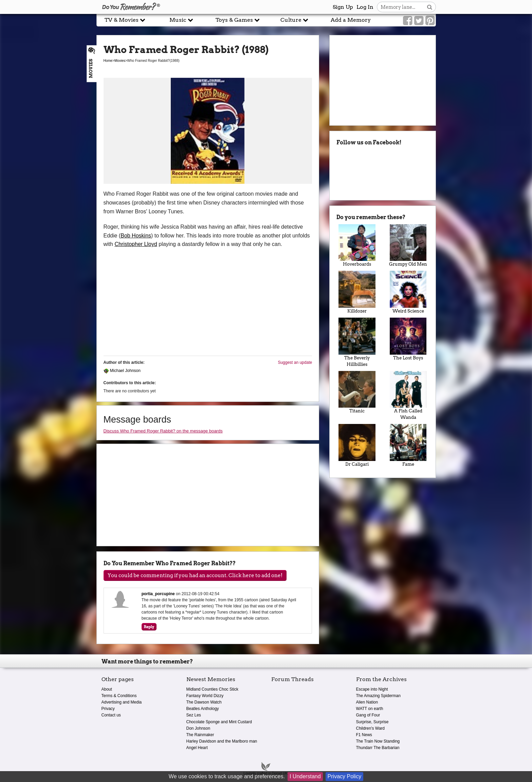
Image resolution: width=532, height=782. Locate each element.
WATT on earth (370, 709)
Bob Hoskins (136, 236)
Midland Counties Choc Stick (212, 689)
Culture (294, 20)
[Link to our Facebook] (408, 21)
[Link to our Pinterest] (430, 21)
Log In (365, 7)
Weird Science (408, 292)
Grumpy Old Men (408, 246)
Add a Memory (351, 20)
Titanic (357, 392)
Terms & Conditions (119, 696)
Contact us (111, 715)
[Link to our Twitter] (419, 21)
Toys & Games (238, 20)
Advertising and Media (122, 702)
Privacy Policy (345, 776)
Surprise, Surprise (372, 722)
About (107, 689)
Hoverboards (357, 246)
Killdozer (357, 292)
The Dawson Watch (204, 702)
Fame (408, 445)
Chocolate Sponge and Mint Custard (219, 722)
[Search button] (430, 7)
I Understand (305, 776)
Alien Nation (367, 702)
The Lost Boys (408, 339)
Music (181, 20)
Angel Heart (197, 748)
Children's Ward (371, 728)
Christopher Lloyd (136, 244)
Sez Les (194, 715)
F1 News (364, 735)
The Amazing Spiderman (378, 696)
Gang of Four (368, 715)
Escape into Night (372, 689)
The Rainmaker (200, 735)
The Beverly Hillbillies (357, 342)
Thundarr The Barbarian (378, 748)
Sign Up (343, 7)
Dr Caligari (357, 445)
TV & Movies (125, 20)
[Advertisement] (48, 154)
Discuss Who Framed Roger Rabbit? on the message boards (163, 431)
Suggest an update (295, 362)
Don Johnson (198, 728)
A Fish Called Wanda (408, 396)
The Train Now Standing (378, 741)
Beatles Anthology (203, 709)
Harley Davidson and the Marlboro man (222, 741)
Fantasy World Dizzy (205, 696)
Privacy (108, 709)
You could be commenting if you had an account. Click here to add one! (195, 575)
